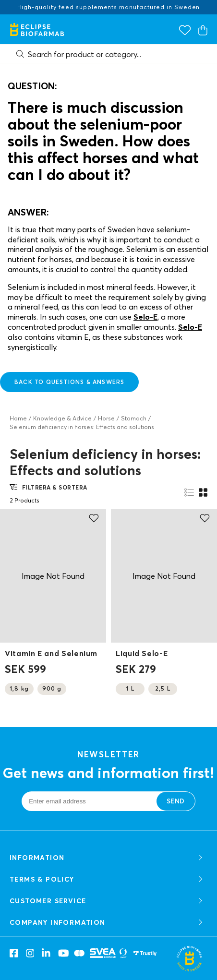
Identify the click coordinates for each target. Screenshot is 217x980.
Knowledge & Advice (62, 418)
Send (176, 801)
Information (107, 858)
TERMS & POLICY (107, 879)
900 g (52, 688)
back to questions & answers (69, 382)
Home (18, 418)
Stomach (134, 418)
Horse (106, 418)
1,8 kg (19, 688)
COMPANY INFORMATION (107, 923)
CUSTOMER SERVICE (107, 901)
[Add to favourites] (94, 518)
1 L (130, 688)
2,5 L (163, 688)
